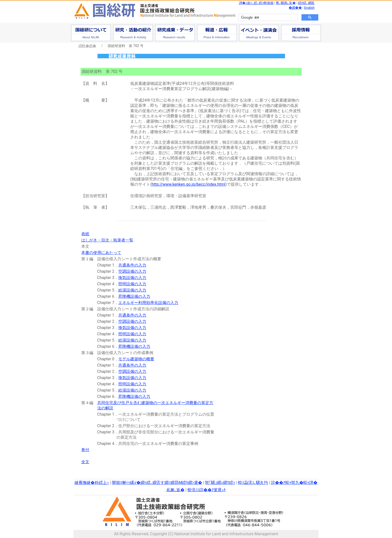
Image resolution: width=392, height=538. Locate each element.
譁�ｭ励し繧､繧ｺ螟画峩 (256, 3)
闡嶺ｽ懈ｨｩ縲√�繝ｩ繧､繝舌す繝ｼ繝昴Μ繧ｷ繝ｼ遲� (157, 483)
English (309, 8)
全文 (85, 462)
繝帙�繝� (87, 46)
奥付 (85, 450)
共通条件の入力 (132, 265)
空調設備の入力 (132, 271)
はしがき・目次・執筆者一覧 (107, 240)
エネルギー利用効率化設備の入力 (148, 303)
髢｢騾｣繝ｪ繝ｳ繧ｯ (220, 483)
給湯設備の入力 (132, 290)
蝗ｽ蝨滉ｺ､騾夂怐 (253, 483)
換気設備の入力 (132, 278)
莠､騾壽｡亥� (286, 3)
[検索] (268, 18)
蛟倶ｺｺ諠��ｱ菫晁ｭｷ (207, 490)
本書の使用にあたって (101, 253)
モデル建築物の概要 (136, 359)
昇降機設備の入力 (134, 296)
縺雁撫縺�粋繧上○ (92, 483)
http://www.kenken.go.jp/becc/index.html (189, 184)
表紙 (85, 234)
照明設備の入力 (132, 284)
